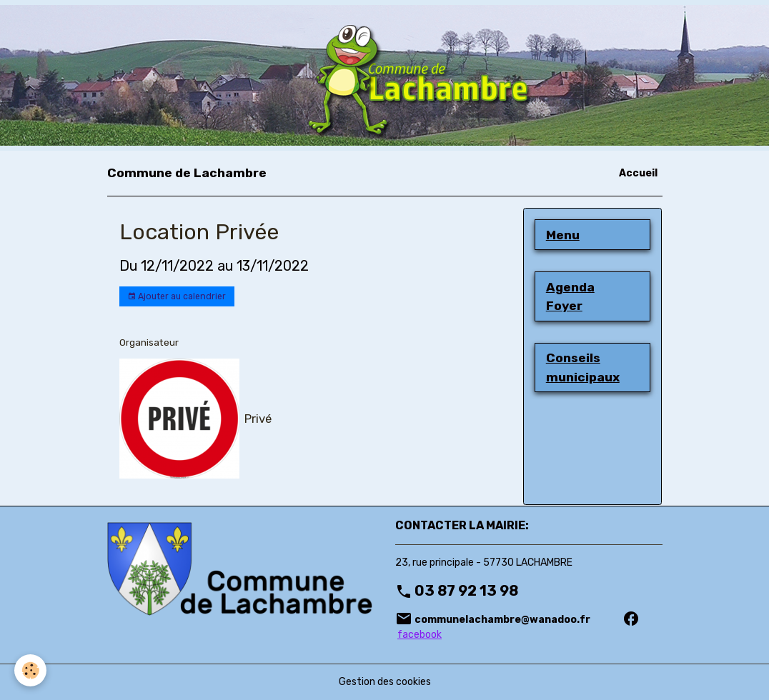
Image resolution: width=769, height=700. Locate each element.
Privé (258, 419)
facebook (420, 635)
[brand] (187, 173)
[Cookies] (30, 670)
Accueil (638, 173)
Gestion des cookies (385, 682)
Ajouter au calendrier (177, 297)
